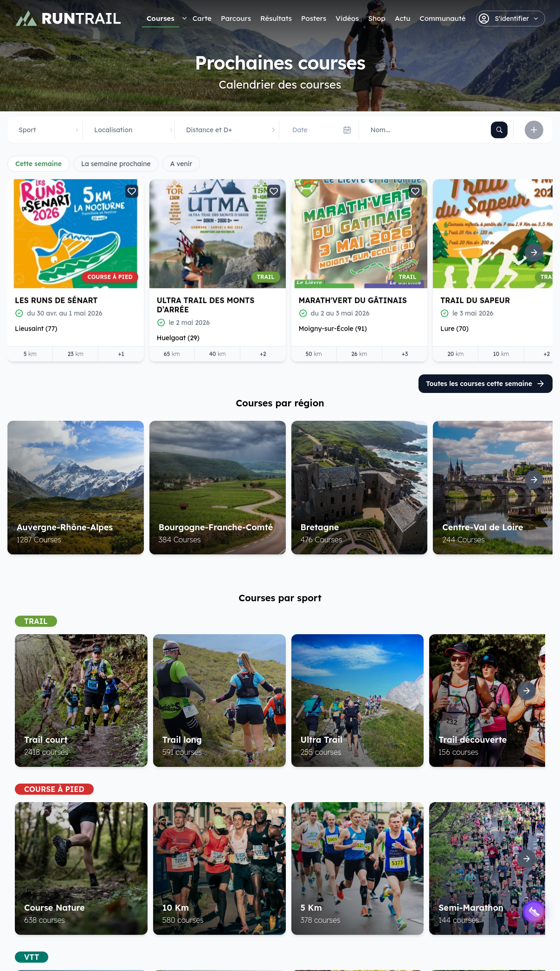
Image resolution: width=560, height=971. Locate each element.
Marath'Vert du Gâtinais (353, 300)
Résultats (276, 18)
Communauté (442, 18)
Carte (202, 18)
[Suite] (534, 252)
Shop (377, 18)
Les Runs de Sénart (56, 300)
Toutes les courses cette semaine (486, 384)
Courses (161, 18)
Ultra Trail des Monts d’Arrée (206, 304)
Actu (402, 18)
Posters (314, 18)
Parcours (236, 18)
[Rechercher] (499, 130)
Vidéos (347, 18)
